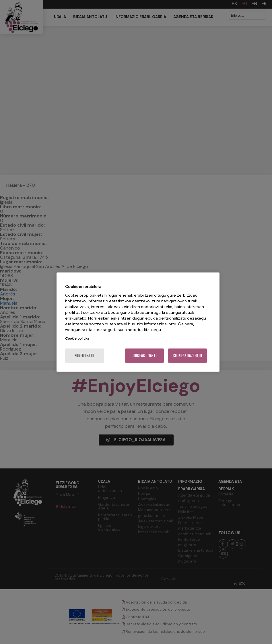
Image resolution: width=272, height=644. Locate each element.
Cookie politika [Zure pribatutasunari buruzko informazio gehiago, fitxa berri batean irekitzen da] (77, 338)
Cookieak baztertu (188, 356)
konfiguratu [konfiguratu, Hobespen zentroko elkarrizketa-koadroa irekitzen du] (84, 356)
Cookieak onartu (145, 356)
